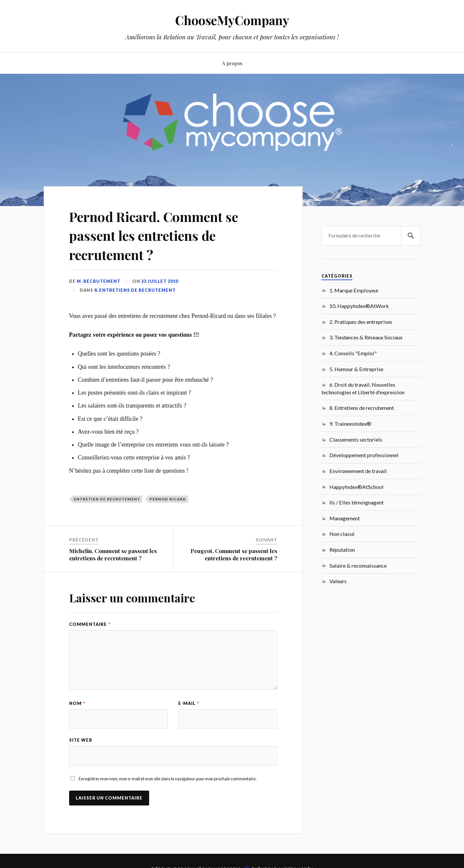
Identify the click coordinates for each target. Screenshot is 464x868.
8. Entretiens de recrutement (135, 290)
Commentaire (90, 624)
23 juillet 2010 (160, 281)
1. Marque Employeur (354, 290)
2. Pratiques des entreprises (361, 322)
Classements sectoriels (356, 439)
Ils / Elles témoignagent (357, 502)
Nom (77, 703)
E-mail (189, 703)
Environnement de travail (358, 471)
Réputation (342, 550)
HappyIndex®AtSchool (357, 487)
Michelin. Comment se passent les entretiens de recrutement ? (113, 554)
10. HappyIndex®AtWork (359, 306)
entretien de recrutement (107, 499)
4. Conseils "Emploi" (353, 353)
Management (345, 518)
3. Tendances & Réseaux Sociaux (366, 337)
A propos (232, 63)
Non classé (342, 534)
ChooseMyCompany (232, 20)
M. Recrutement (99, 281)
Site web (81, 740)
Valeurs (338, 581)
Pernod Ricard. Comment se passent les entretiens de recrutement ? (164, 235)
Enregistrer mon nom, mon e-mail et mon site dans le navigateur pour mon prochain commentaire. (168, 779)
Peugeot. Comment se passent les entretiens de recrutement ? (234, 554)
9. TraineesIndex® (350, 424)
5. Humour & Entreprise (356, 369)
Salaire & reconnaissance (358, 565)
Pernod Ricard (168, 499)
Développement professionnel (364, 455)
